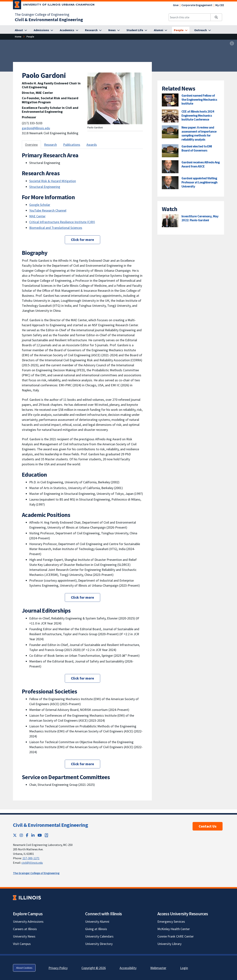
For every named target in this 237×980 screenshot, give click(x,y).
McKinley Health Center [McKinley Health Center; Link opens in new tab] (174, 929)
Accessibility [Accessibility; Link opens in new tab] (128, 968)
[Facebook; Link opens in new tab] (27, 835)
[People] (181, 30)
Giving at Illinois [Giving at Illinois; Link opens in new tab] (96, 929)
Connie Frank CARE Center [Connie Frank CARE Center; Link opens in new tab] (176, 936)
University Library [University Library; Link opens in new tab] (169, 944)
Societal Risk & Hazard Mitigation (53, 181)
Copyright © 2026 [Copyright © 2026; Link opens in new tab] (94, 968)
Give (176, 5)
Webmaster (158, 968)
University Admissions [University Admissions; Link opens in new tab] (28, 921)
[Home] (18, 37)
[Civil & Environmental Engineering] (49, 20)
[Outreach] (203, 30)
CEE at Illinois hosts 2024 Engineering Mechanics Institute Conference (198, 115)
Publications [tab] (72, 145)
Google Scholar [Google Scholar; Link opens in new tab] (40, 205)
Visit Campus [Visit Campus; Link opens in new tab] (22, 944)
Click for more (82, 240)
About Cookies (24, 968)
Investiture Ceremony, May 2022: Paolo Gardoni (200, 218)
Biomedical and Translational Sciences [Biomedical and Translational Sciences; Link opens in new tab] (56, 228)
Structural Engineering (45, 187)
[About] (21, 30)
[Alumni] (161, 30)
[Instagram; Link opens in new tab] (21, 835)
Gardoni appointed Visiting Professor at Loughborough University (199, 182)
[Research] (93, 30)
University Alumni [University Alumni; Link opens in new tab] (97, 921)
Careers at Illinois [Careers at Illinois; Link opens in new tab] (25, 929)
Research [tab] (50, 145)
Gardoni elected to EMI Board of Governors (197, 148)
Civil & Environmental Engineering (50, 825)
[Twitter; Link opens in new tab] (15, 835)
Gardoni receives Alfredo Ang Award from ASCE (201, 164)
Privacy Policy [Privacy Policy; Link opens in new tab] (58, 968)
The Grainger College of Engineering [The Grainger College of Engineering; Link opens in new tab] (42, 14)
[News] (114, 30)
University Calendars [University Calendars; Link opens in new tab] (99, 936)
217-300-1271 (31, 858)
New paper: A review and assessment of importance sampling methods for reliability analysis (199, 133)
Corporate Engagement (197, 5)
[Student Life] (137, 30)
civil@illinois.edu (32, 863)
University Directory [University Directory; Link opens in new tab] (99, 944)
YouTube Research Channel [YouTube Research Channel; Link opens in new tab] (48, 210)
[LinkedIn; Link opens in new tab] (33, 835)
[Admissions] (43, 30)
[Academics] (69, 30)
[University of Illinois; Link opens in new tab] (27, 898)
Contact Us (208, 826)
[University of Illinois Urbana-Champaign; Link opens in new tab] (54, 5)
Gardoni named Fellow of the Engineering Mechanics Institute (199, 99)
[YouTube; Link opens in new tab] (40, 835)
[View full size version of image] (232, 44)
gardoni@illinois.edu (36, 128)
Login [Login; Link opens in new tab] (184, 968)
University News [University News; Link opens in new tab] (24, 936)
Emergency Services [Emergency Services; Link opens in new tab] (171, 921)
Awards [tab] (92, 145)
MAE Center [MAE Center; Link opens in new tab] (37, 216)
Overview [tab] (31, 145)
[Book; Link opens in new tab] (46, 835)
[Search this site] (190, 17)
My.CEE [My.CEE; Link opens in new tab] (220, 5)
